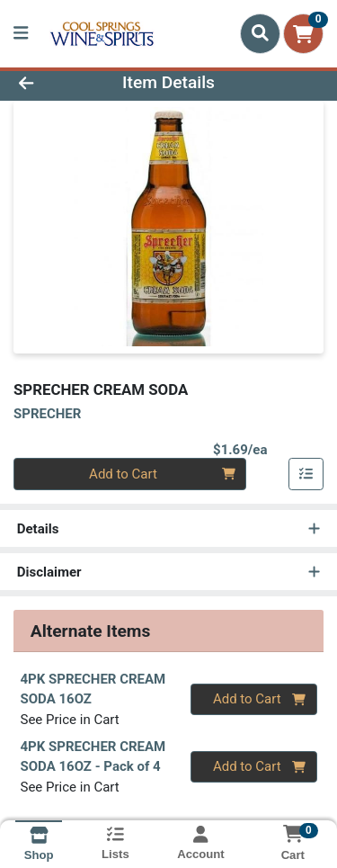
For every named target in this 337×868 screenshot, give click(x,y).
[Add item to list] (306, 474)
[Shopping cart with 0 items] (303, 34)
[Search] (260, 33)
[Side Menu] (21, 34)
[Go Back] (52, 83)
